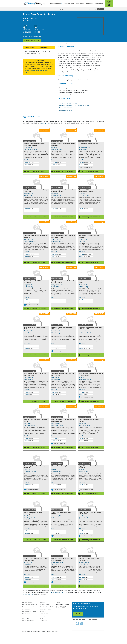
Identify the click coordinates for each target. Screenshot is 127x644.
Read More (27, 160)
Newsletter (25, 616)
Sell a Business (80, 3)
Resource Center (80, 9)
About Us (43, 602)
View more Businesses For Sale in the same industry (74, 105)
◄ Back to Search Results (32, 40)
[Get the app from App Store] (97, 627)
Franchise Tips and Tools (47, 607)
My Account (100, 9)
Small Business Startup (28, 621)
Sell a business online (66, 108)
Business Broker (28, 594)
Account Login (44, 614)
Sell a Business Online (57, 592)
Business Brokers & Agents (29, 611)
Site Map (43, 616)
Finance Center (71, 9)
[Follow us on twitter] (81, 623)
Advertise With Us (45, 604)
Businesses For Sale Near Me (30, 604)
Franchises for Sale (69, 3)
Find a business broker (66, 110)
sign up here (45, 123)
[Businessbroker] (34, 3)
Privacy (42, 618)
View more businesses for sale (68, 103)
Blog (94, 9)
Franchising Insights (46, 609)
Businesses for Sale (55, 3)
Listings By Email (62, 9)
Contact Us (43, 611)
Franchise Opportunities (29, 607)
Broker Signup (99, 3)
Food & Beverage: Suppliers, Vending (32, 37)
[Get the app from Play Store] (97, 638)
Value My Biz (89, 9)
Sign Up (78, 614)
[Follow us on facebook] (77, 623)
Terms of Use (44, 621)
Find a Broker (90, 3)
